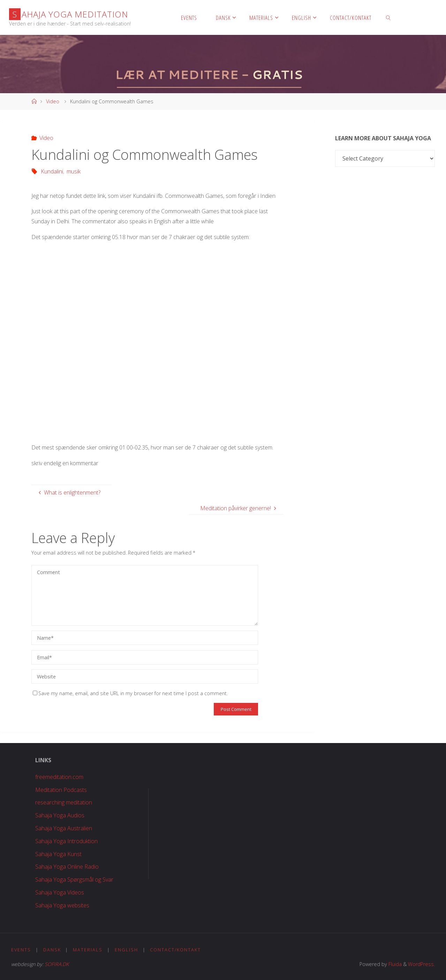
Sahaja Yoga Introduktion (66, 841)
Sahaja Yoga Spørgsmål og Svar (74, 879)
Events (21, 950)
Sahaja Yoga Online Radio (67, 867)
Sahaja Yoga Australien (64, 828)
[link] (388, 17)
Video (53, 101)
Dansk (52, 950)
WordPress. (421, 964)
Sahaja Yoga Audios (60, 815)
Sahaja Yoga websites (62, 905)
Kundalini (52, 171)
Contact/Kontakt (175, 950)
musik (74, 171)
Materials (88, 950)
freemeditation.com (59, 777)
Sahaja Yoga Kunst (58, 854)
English (126, 950)
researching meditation (64, 802)
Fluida (394, 964)
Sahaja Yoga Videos (60, 892)
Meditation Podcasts (61, 790)
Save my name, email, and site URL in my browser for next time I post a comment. (130, 693)
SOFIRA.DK (57, 964)
